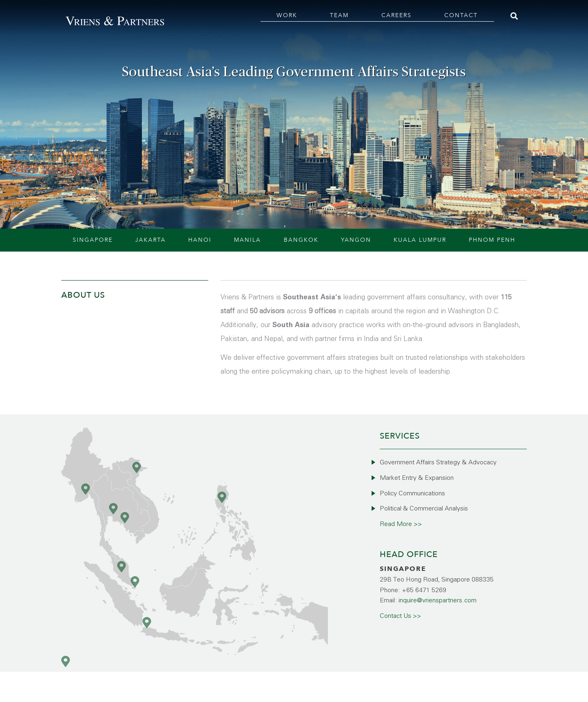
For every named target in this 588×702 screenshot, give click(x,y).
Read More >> (401, 524)
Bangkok (301, 240)
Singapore (93, 240)
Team (339, 15)
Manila (247, 240)
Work (287, 15)
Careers (396, 15)
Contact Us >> (400, 616)
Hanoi (200, 240)
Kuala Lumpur (420, 240)
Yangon (356, 240)
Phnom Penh (492, 240)
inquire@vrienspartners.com (438, 601)
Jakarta (150, 240)
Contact (461, 15)
